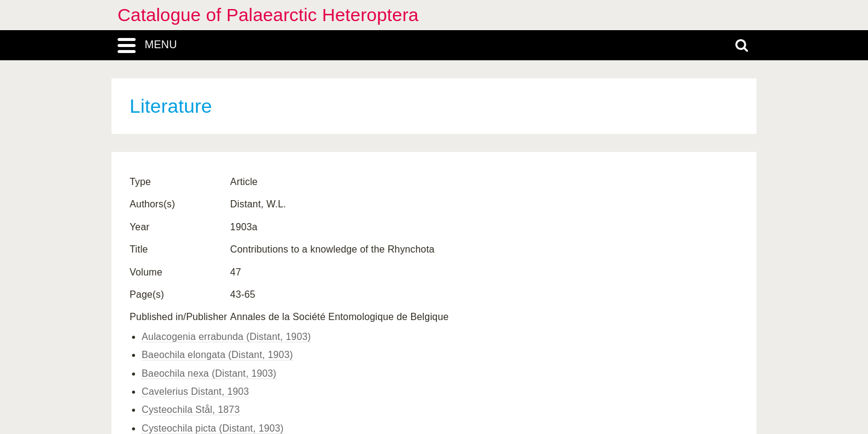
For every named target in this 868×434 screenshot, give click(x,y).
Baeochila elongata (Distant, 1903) (217, 355)
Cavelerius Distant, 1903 (195, 392)
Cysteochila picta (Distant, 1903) (213, 428)
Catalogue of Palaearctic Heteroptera (268, 15)
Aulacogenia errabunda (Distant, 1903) (226, 337)
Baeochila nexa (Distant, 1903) (209, 373)
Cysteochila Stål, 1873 (191, 410)
